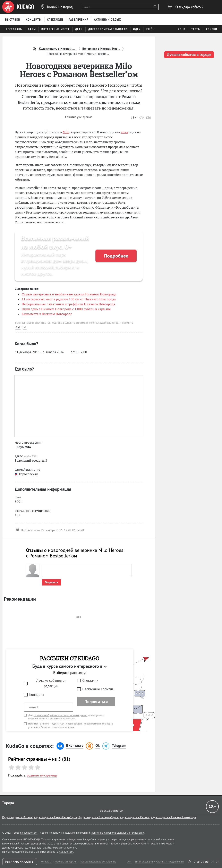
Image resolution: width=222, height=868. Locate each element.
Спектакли (90, 680)
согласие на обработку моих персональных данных (61, 715)
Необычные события (98, 689)
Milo (66, 132)
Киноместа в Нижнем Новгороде (47, 314)
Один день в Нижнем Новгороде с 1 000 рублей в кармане (66, 309)
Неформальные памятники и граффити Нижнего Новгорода (68, 304)
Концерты (37, 695)
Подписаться (96, 702)
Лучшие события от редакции (51, 683)
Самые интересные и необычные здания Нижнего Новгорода (69, 294)
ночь (124, 132)
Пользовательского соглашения (57, 727)
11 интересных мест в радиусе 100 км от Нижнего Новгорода (69, 299)
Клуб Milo (24, 447)
